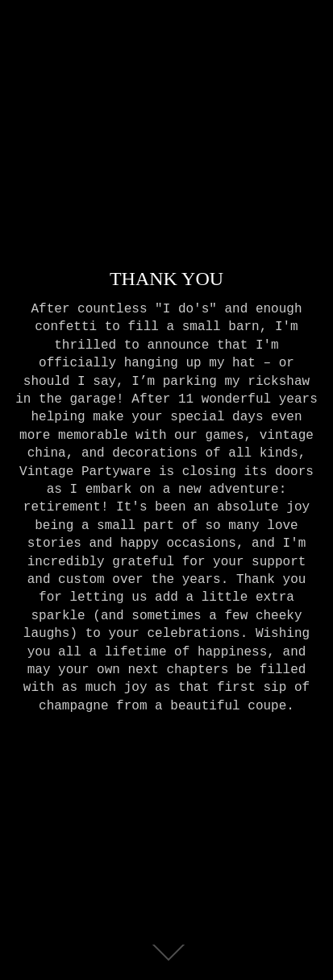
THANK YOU (166, 278)
